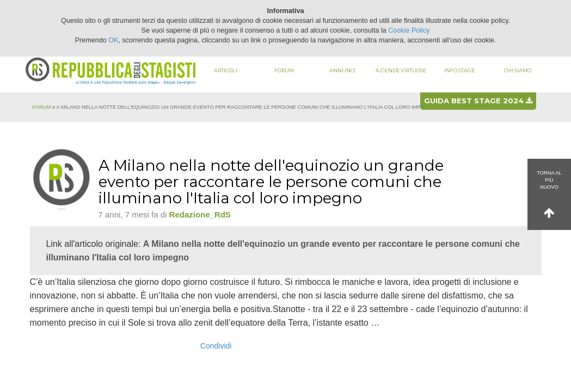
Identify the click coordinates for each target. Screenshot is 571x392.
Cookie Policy (409, 30)
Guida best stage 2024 (478, 101)
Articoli (226, 70)
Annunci (342, 70)
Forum (284, 70)
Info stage (459, 70)
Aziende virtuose (401, 70)
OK (113, 40)
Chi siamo (518, 70)
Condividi (216, 346)
